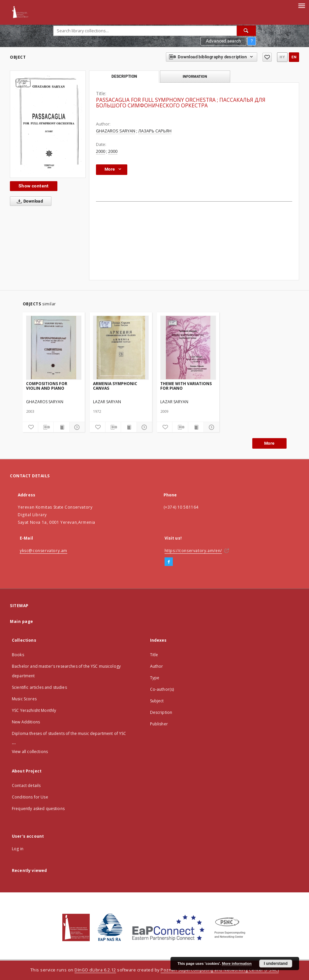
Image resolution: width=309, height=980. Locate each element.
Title (154, 655)
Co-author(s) (162, 689)
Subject (157, 701)
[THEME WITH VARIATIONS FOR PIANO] (188, 348)
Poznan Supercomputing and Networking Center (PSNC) (220, 970)
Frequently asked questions (38, 809)
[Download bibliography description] (46, 427)
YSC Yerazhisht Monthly (34, 710)
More (269, 443)
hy (282, 57)
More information (237, 964)
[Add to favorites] (267, 57)
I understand (276, 964)
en (294, 57)
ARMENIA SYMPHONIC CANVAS (115, 386)
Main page (22, 621)
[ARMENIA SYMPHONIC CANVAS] (121, 348)
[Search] (246, 31)
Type (155, 678)
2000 (101, 151)
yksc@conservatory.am (44, 551)
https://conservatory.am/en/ (193, 551)
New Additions (26, 722)
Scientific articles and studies (39, 687)
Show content (34, 186)
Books (18, 655)
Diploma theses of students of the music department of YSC (69, 733)
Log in (18, 849)
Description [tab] (124, 76)
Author (157, 666)
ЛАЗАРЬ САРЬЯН (155, 131)
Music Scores (24, 699)
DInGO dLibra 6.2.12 (95, 970)
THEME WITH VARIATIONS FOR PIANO (186, 386)
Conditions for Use (30, 797)
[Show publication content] (61, 427)
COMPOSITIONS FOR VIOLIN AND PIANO (47, 386)
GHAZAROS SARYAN (116, 131)
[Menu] (301, 5)
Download (29, 201)
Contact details (26, 785)
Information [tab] (195, 76)
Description (161, 712)
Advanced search (223, 41)
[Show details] (76, 427)
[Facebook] (169, 562)
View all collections (30, 752)
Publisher (159, 724)
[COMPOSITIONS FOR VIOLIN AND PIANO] (54, 348)
